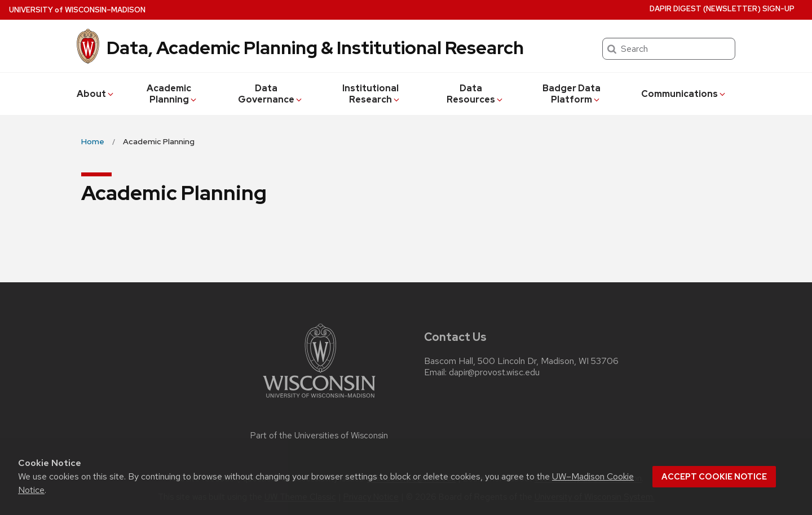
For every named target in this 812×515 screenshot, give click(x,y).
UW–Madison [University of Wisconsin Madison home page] (77, 10)
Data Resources (475, 94)
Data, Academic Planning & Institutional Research (315, 48)
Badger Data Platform (572, 94)
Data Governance (271, 94)
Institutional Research (372, 94)
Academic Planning (172, 94)
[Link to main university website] (319, 400)
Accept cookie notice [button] (714, 477)
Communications (684, 94)
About (96, 94)
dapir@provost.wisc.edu (494, 372)
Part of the (319, 436)
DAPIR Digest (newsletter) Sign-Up (722, 9)
